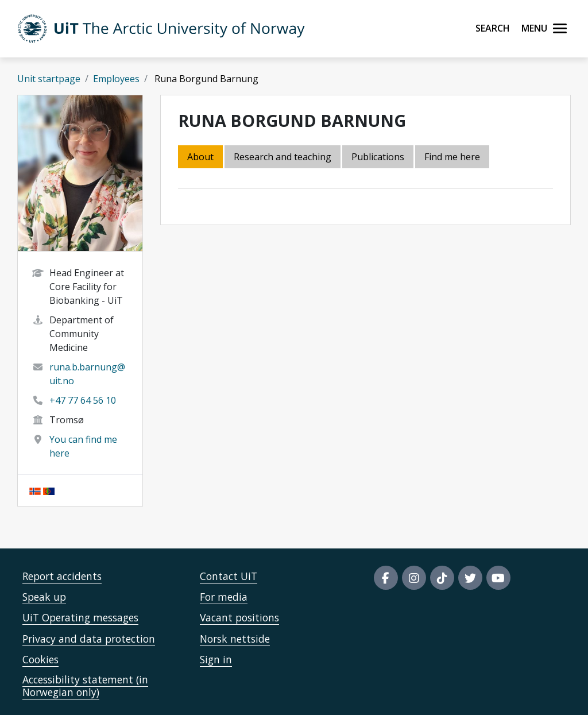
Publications (378, 157)
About (200, 157)
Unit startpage (49, 79)
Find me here (452, 157)
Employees (116, 79)
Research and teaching (283, 157)
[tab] (379, 158)
